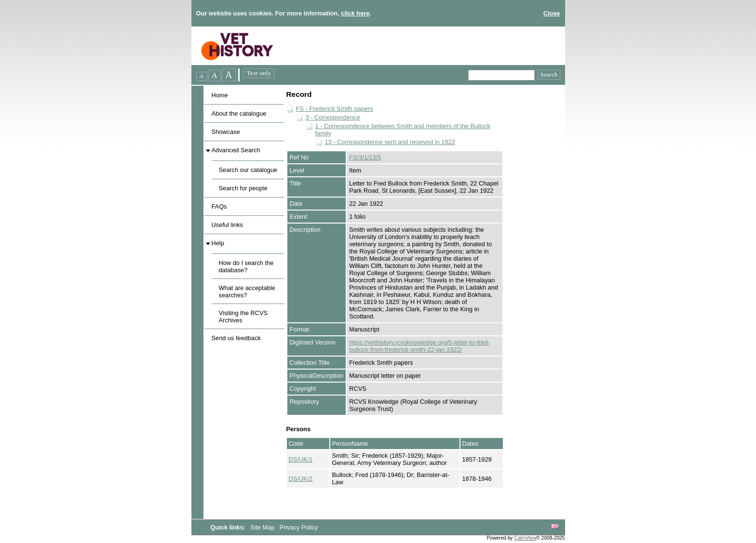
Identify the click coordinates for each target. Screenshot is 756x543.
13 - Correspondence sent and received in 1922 (390, 142)
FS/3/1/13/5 (365, 157)
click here (355, 13)
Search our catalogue (248, 170)
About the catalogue (239, 113)
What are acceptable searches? (247, 291)
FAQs (219, 206)
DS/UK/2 (301, 479)
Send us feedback (236, 338)
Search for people (243, 188)
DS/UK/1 (301, 459)
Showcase (226, 132)
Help (218, 243)
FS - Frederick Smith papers (335, 109)
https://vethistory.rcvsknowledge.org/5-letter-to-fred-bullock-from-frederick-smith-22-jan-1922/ (419, 346)
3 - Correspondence (333, 117)
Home (220, 95)
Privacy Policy (298, 527)
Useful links (227, 225)
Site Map (263, 527)
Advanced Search (236, 150)
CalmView (525, 538)
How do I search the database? (246, 266)
